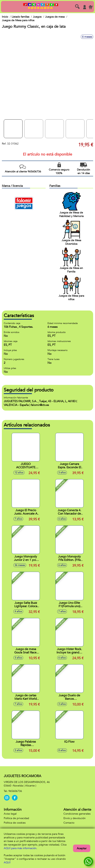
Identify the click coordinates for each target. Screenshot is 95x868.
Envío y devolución (75, 818)
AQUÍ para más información (20, 848)
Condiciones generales (77, 814)
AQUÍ (7, 862)
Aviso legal (10, 814)
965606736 (15, 791)
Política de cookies (15, 823)
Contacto (69, 823)
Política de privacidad (16, 818)
